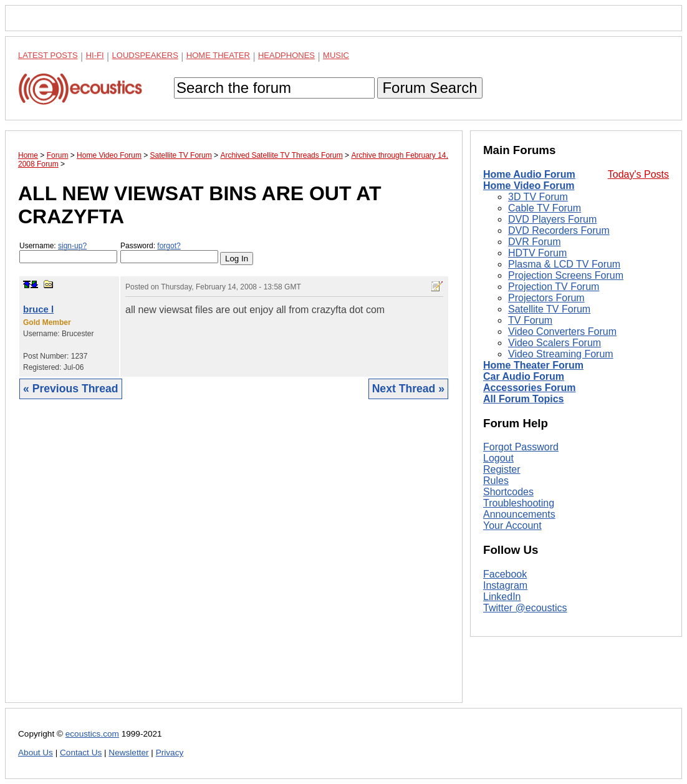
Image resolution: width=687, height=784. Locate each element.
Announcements (519, 514)
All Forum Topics (523, 399)
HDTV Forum (537, 253)
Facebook (505, 574)
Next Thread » (408, 389)
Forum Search (430, 88)
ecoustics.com (92, 734)
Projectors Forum (546, 298)
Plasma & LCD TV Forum (564, 264)
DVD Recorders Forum (559, 230)
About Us (36, 753)
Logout (498, 458)
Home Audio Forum (529, 174)
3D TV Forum (538, 197)
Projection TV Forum (554, 287)
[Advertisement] (234, 560)
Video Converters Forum (562, 332)
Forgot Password (521, 447)
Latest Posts (48, 55)
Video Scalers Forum (555, 343)
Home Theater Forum (533, 365)
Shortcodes (508, 492)
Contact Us (81, 753)
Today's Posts (638, 174)
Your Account (512, 525)
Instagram (505, 585)
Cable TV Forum (545, 208)
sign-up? (72, 246)
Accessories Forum (530, 388)
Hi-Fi (95, 55)
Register (502, 469)
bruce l (38, 309)
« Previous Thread (71, 389)
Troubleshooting (519, 503)
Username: (68, 252)
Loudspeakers (145, 55)
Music (336, 55)
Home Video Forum (529, 186)
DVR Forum (534, 242)
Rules (496, 481)
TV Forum (530, 320)
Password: (169, 252)
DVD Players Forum (552, 219)
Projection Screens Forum (566, 275)
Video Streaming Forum (561, 354)
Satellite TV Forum (549, 309)
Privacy (170, 753)
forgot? (169, 246)
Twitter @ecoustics (525, 608)
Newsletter (128, 753)
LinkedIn (502, 597)
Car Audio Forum (524, 376)
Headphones (286, 55)
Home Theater (218, 55)
